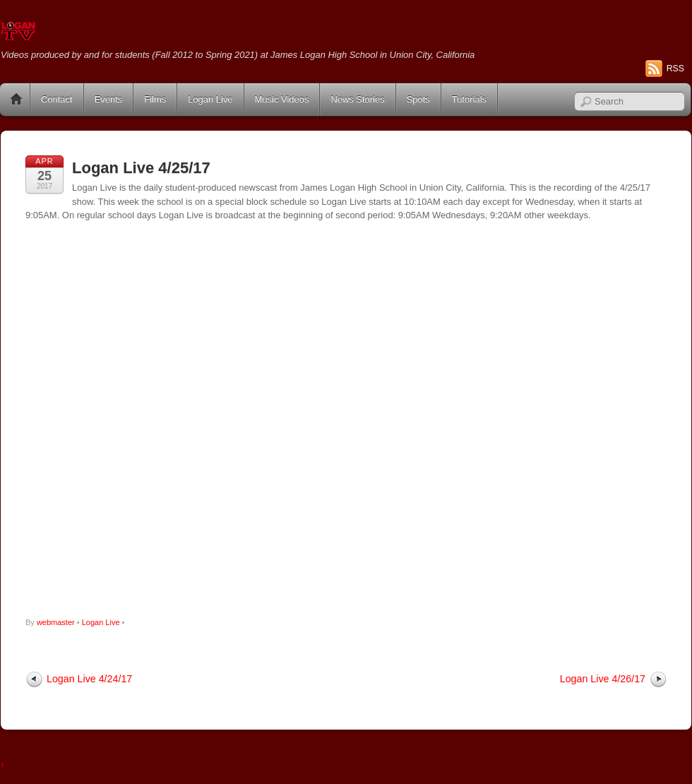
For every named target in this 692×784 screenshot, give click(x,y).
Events (109, 99)
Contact (57, 99)
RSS (675, 69)
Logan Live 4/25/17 (141, 168)
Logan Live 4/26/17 (603, 679)
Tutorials (469, 99)
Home (16, 100)
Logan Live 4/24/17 (89, 679)
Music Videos (282, 99)
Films (155, 99)
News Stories (357, 99)
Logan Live (210, 99)
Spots (418, 99)
